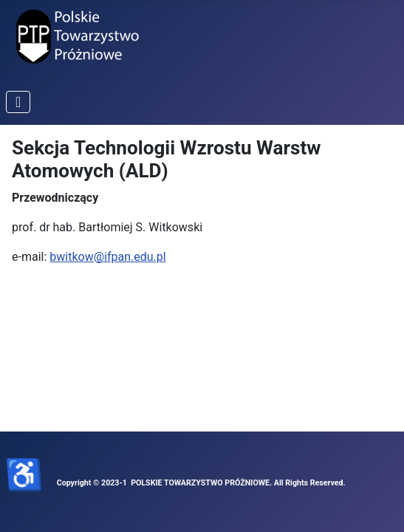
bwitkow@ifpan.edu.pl (107, 257)
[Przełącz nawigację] (18, 102)
